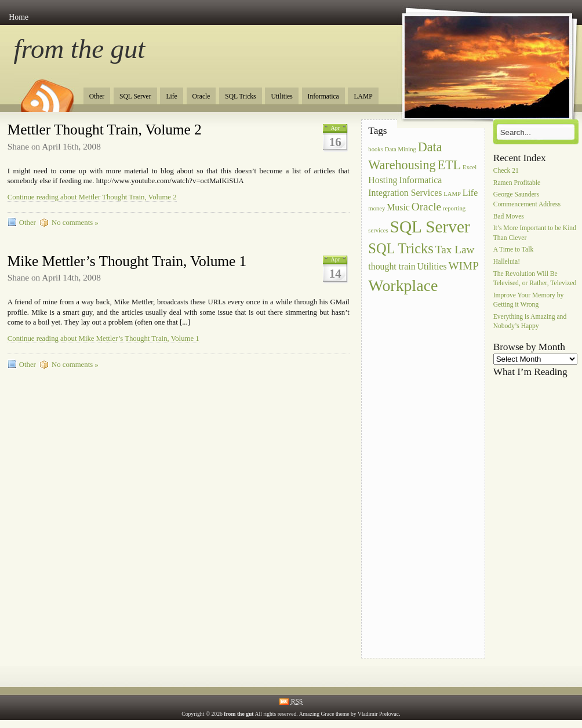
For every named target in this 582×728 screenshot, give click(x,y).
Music (398, 207)
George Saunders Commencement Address (527, 200)
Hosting (383, 180)
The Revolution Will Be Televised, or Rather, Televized (535, 279)
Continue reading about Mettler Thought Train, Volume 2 (92, 197)
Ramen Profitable (517, 183)
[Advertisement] (414, 471)
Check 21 (506, 171)
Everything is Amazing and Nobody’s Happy (530, 322)
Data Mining (401, 149)
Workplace (403, 285)
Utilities (281, 97)
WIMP (464, 266)
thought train (392, 266)
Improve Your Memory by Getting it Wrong (529, 300)
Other (97, 97)
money (377, 208)
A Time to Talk (514, 250)
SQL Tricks (240, 97)
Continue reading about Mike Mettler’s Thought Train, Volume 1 (103, 338)
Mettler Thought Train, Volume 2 (105, 130)
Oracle (201, 97)
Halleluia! (507, 262)
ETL (450, 165)
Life (171, 97)
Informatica (323, 97)
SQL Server (135, 97)
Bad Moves (509, 216)
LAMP (363, 97)
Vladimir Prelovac (378, 714)
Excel (470, 167)
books (375, 149)
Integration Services (405, 193)
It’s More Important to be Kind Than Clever (535, 233)
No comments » (75, 223)
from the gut (80, 49)
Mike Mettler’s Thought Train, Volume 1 (127, 261)
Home (19, 17)
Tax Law (455, 250)
